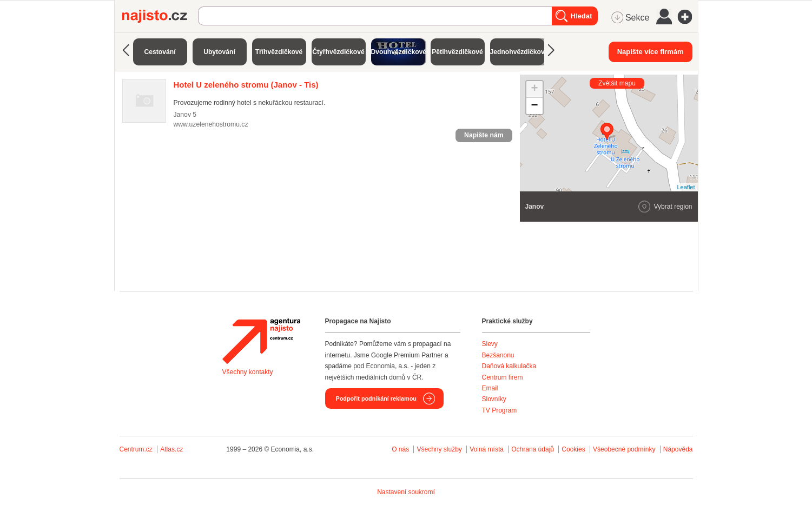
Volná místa (487, 449)
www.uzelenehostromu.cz (211, 124)
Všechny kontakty (248, 372)
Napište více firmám (651, 52)
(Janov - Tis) (246, 85)
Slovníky (494, 399)
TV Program (500, 410)
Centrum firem (503, 377)
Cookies (573, 449)
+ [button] (534, 89)
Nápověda (678, 449)
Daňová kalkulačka (509, 366)
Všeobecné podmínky (624, 449)
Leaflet (686, 187)
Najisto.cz (160, 16)
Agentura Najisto (261, 341)
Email (490, 388)
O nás (400, 449)
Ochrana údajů (533, 449)
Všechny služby (440, 449)
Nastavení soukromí (406, 492)
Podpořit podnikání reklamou (376, 398)
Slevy (490, 344)
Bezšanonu (498, 355)
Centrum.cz (136, 449)
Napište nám (484, 135)
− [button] (534, 106)
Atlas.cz (171, 449)
